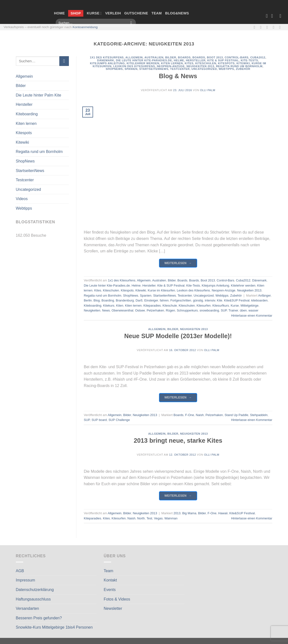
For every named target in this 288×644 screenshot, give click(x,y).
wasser (253, 310)
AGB (20, 571)
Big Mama (189, 513)
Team (157, 13)
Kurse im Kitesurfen (161, 290)
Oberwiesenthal (123, 310)
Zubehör (243, 69)
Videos (22, 199)
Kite (220, 300)
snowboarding (209, 310)
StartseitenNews (30, 171)
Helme (179, 60)
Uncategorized (28, 189)
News (106, 310)
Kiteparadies (152, 306)
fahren (164, 300)
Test (149, 518)
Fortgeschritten (181, 300)
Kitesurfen (204, 306)
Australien (154, 57)
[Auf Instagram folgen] (262, 27)
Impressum (26, 580)
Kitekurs (109, 306)
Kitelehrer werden (143, 63)
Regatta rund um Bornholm (39, 152)
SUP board (99, 420)
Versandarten (27, 608)
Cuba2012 (258, 57)
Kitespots (24, 133)
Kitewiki (22, 142)
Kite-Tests (249, 60)
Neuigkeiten (92, 310)
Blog (97, 300)
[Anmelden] (282, 16)
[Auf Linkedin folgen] (281, 27)
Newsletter (113, 608)
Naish (200, 415)
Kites (189, 63)
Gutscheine (136, 13)
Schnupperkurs (187, 310)
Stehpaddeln (259, 415)
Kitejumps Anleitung (107, 63)
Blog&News (177, 13)
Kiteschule (170, 306)
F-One (190, 415)
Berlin (88, 300)
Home (59, 13)
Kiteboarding (27, 114)
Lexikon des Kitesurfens (134, 66)
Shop (76, 13)
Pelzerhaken (155, 310)
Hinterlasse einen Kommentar (252, 316)
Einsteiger (151, 300)
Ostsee (140, 310)
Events (110, 590)
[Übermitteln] (131, 23)
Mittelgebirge (250, 306)
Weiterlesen (178, 263)
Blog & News (178, 76)
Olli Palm (208, 90)
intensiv (210, 300)
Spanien (131, 69)
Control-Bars (237, 57)
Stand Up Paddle (237, 415)
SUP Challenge (119, 420)
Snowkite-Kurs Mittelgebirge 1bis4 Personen (54, 627)
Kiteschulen (206, 63)
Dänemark (106, 60)
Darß (139, 300)
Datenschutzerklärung (35, 590)
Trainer (233, 310)
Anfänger (264, 295)
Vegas (158, 518)
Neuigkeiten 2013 (200, 66)
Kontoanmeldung (85, 27)
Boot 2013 (215, 57)
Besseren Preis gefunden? (39, 618)
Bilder (21, 86)
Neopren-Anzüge (171, 66)
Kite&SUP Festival (237, 300)
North (141, 518)
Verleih (113, 13)
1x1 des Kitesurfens (107, 57)
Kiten (120, 306)
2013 (177, 513)
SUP (224, 310)
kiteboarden (259, 300)
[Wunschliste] (267, 16)
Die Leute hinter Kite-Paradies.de (144, 60)
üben (243, 310)
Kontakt (110, 580)
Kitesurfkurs (221, 306)
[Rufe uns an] (275, 27)
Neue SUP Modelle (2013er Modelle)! (178, 336)
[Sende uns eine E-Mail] (268, 27)
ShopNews (25, 161)
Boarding (108, 300)
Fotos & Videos (117, 599)
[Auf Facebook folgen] (256, 27)
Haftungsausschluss (33, 599)
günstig (198, 300)
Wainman (171, 518)
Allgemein (24, 76)
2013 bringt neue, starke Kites (178, 440)
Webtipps (24, 208)
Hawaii (223, 513)
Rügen (171, 310)
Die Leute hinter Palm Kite (39, 95)
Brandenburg (125, 300)
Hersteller (24, 104)
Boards (184, 57)
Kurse (94, 13)
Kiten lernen (26, 123)
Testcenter (25, 180)
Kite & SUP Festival (223, 60)
